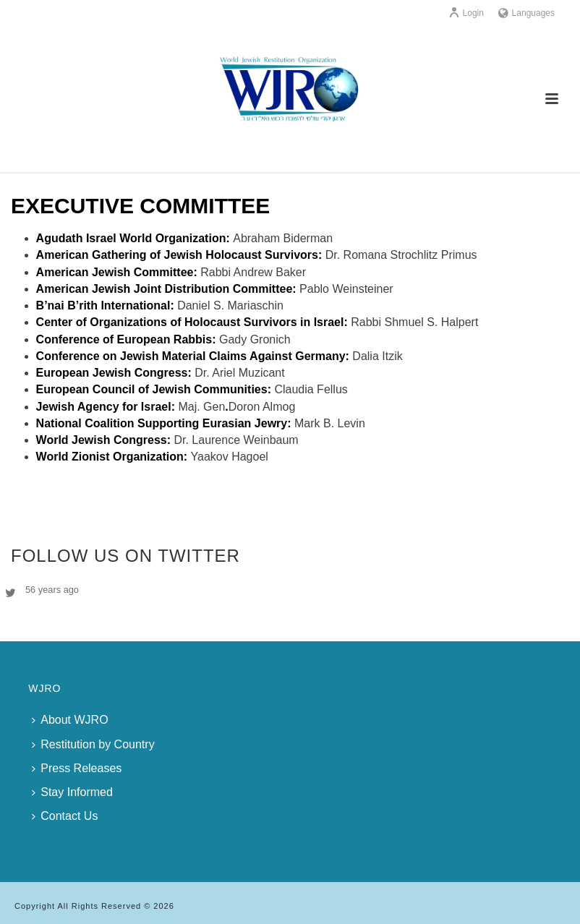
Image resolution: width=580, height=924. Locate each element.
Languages (526, 13)
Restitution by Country (93, 744)
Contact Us (65, 816)
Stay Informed (72, 792)
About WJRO (70, 720)
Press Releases (77, 768)
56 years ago (52, 590)
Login (466, 13)
